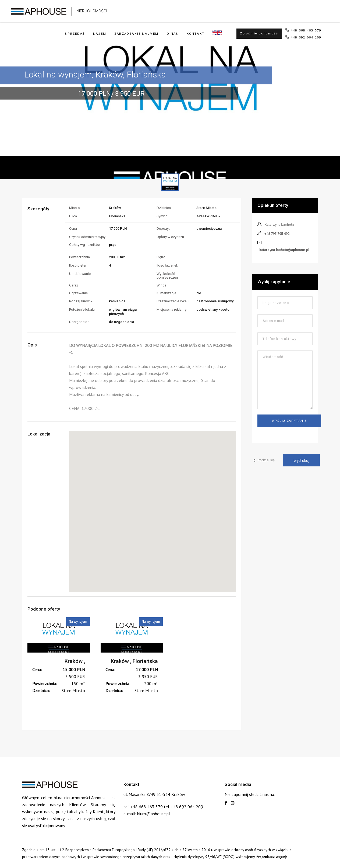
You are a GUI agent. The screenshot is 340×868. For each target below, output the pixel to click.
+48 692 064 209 (306, 37)
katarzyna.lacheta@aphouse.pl (284, 250)
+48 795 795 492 (277, 234)
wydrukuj (301, 460)
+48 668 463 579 (306, 30)
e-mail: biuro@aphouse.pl (147, 814)
